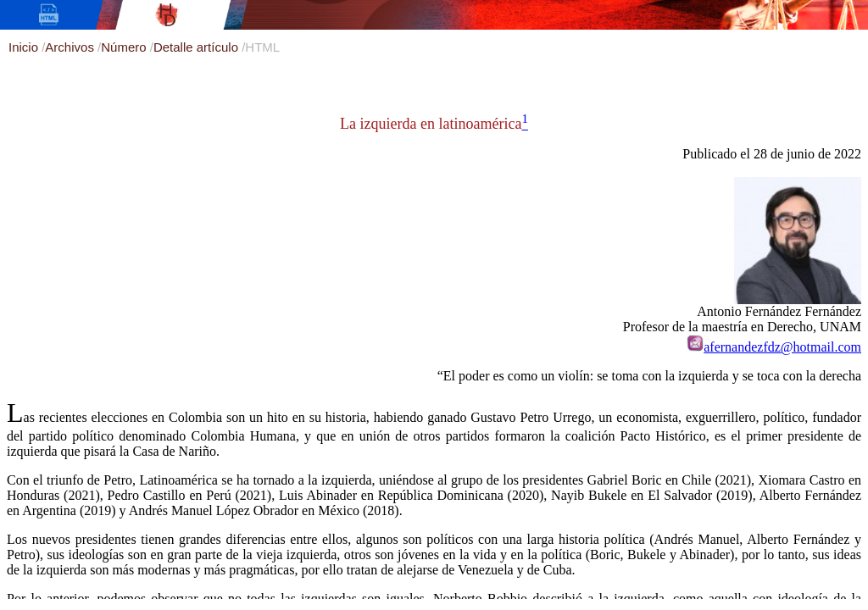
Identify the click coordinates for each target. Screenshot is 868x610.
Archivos (71, 47)
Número (125, 47)
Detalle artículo (198, 47)
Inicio (25, 47)
